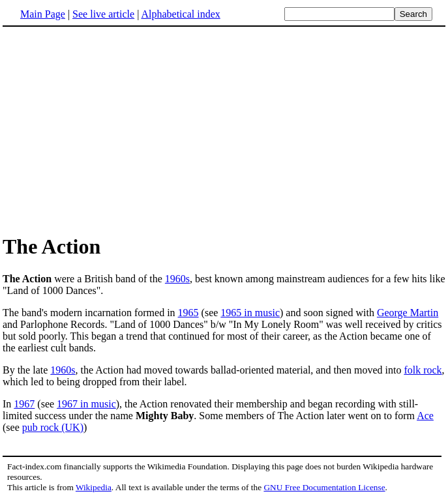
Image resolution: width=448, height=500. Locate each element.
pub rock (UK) (53, 427)
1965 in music (250, 313)
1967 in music (86, 404)
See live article (103, 14)
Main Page (43, 14)
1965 (188, 313)
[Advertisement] (224, 130)
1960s (177, 279)
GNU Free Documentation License (324, 487)
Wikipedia (94, 487)
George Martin (408, 313)
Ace (425, 416)
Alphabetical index (180, 14)
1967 (24, 404)
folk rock (423, 370)
